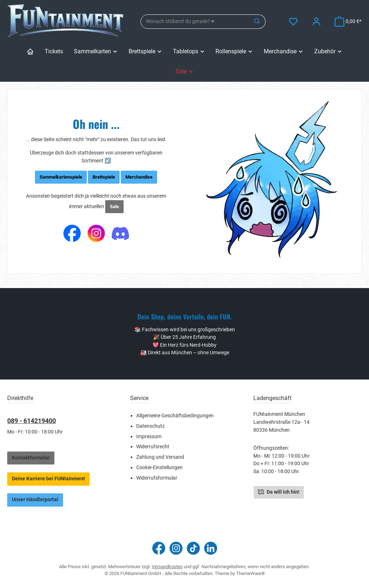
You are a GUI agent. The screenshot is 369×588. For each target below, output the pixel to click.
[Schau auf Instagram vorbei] (176, 548)
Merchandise (139, 177)
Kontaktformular (31, 458)
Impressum (149, 437)
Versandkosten (167, 567)
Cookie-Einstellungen (159, 468)
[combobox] (195, 22)
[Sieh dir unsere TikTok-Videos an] (193, 548)
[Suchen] (257, 22)
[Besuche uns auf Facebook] (159, 548)
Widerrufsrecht (153, 447)
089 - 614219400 (32, 421)
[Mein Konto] (316, 21)
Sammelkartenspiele (61, 177)
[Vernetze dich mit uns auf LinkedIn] (211, 548)
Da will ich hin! (279, 492)
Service (139, 398)
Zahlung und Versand (160, 457)
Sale (114, 207)
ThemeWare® (250, 573)
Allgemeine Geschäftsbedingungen (175, 416)
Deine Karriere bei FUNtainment (48, 479)
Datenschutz (150, 426)
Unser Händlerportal (35, 500)
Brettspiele (104, 177)
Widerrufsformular (157, 478)
